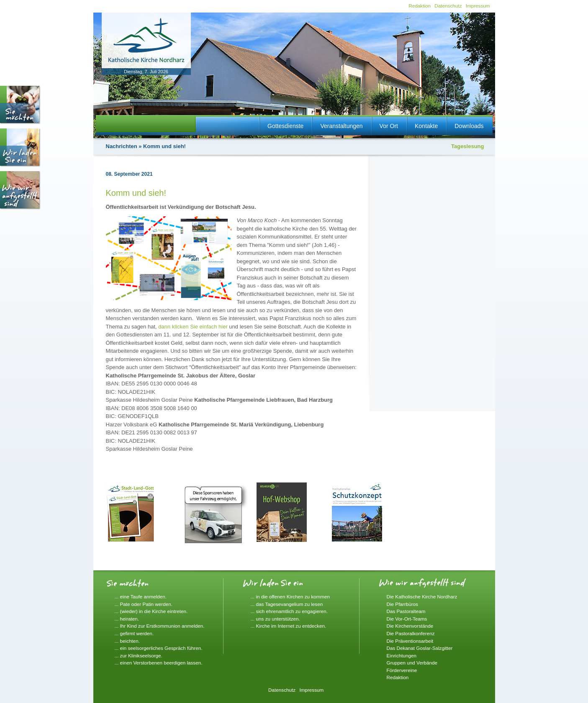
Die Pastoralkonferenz (411, 633)
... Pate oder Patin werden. (144, 604)
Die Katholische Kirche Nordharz (422, 597)
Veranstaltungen (341, 126)
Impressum (478, 6)
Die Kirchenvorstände (410, 626)
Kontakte (426, 126)
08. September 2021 (129, 174)
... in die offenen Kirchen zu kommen (290, 597)
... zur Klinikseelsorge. (139, 656)
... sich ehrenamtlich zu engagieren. (289, 611)
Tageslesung (468, 146)
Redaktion (420, 6)
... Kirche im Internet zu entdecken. (289, 626)
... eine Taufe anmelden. (141, 597)
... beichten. (127, 641)
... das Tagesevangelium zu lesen (287, 604)
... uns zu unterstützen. (275, 619)
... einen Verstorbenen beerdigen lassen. (159, 663)
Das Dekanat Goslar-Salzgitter (420, 648)
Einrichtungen (402, 656)
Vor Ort (389, 126)
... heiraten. (127, 619)
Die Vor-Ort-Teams (407, 619)
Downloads (469, 126)
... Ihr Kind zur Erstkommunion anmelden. (160, 626)
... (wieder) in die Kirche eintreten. (151, 611)
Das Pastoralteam (406, 611)
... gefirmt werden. (134, 633)
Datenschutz (448, 6)
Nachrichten (122, 146)
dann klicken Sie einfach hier (193, 327)
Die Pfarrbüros (402, 604)
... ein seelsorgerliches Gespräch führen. (159, 648)
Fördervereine (402, 670)
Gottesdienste (285, 126)
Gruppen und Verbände (412, 663)
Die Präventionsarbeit (410, 641)
